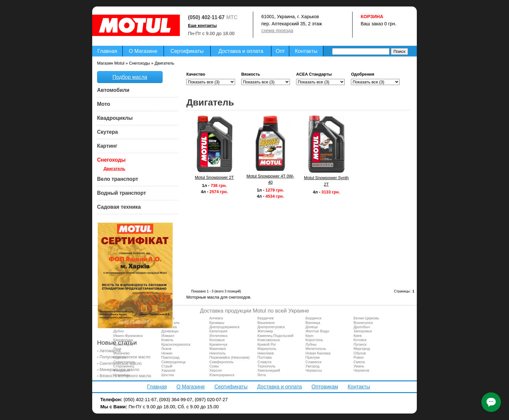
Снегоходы (111, 160)
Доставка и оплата (241, 51)
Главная (107, 51)
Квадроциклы (115, 118)
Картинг (107, 146)
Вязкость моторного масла (125, 376)
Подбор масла (130, 77)
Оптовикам (325, 387)
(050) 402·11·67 (206, 17)
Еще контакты (202, 25)
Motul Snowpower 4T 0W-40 (270, 179)
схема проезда (277, 31)
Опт (280, 51)
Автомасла (110, 351)
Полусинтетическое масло (125, 357)
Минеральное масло (119, 370)
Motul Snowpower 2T (214, 177)
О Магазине (143, 51)
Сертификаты (187, 51)
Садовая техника (119, 207)
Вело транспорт (118, 179)
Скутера (107, 132)
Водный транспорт (122, 193)
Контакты (306, 51)
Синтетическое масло (121, 363)
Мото (104, 104)
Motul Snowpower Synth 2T (326, 181)
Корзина (372, 17)
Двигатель (114, 169)
